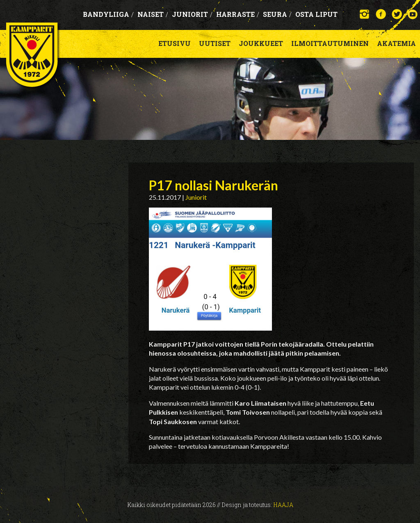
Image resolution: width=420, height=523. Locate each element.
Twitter (397, 14)
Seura (277, 14)
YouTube (413, 14)
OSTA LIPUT (316, 14)
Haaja (283, 505)
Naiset (153, 14)
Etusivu (175, 43)
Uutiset (215, 43)
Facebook (381, 14)
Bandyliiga (108, 14)
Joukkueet (261, 43)
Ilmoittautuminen (330, 43)
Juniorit (192, 14)
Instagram (365, 14)
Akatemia (396, 43)
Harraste (238, 14)
